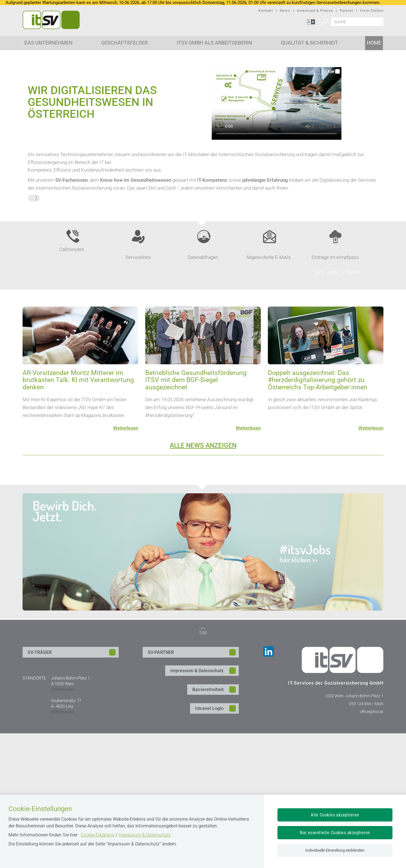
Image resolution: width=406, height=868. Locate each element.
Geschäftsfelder (124, 43)
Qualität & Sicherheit (309, 43)
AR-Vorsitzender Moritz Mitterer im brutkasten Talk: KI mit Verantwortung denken (78, 515)
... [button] (34, 333)
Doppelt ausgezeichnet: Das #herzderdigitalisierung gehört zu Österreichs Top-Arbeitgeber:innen (318, 515)
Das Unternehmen (48, 43)
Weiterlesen (126, 563)
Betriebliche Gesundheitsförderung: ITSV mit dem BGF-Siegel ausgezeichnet (197, 515)
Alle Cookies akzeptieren (335, 815)
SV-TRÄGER (40, 787)
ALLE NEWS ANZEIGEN (203, 580)
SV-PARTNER (161, 787)
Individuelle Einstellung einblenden (335, 850)
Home (374, 43)
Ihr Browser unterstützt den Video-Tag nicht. (277, 238)
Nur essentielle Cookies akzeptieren (335, 833)
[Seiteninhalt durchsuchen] (357, 22)
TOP (203, 766)
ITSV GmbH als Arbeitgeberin (214, 43)
